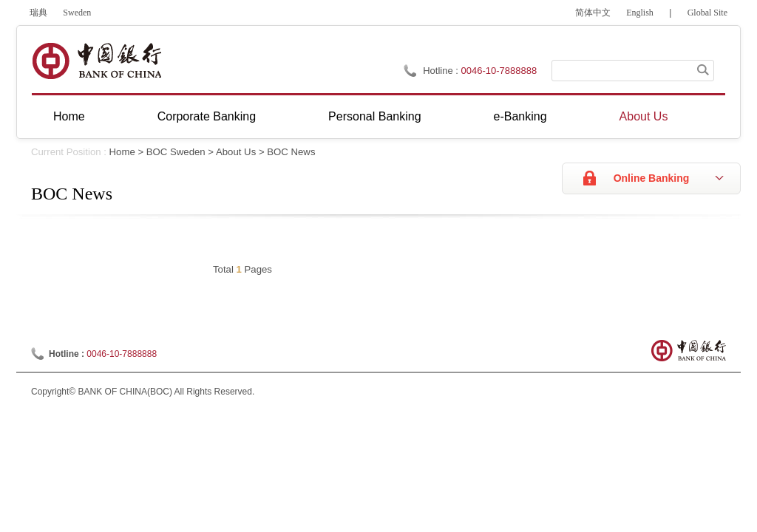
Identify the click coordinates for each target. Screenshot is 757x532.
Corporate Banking (207, 116)
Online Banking (652, 178)
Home (69, 116)
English (640, 13)
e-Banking (520, 116)
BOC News (291, 152)
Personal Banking (374, 116)
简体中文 (593, 13)
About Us (644, 116)
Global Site (707, 13)
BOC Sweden (176, 152)
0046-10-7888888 (499, 71)
